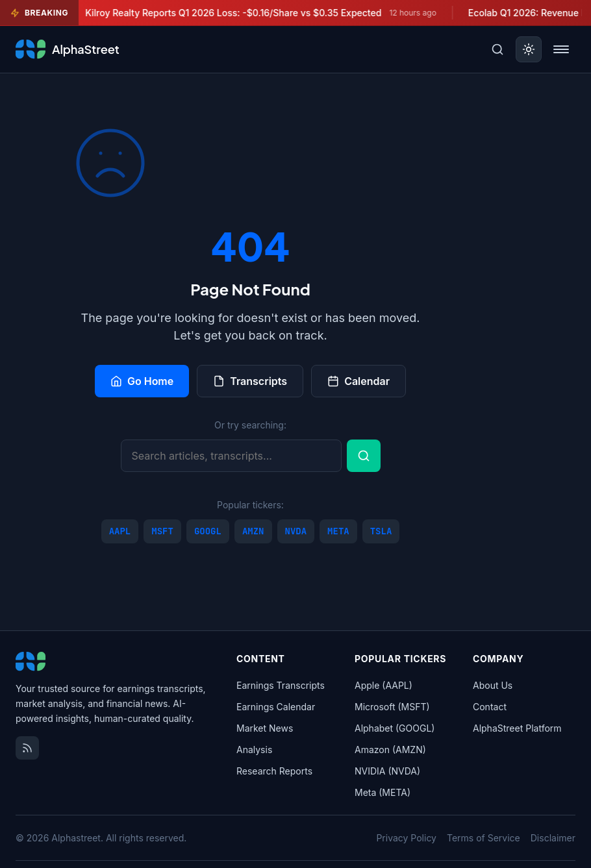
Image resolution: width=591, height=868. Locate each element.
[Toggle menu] (561, 49)
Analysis (254, 750)
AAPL (120, 531)
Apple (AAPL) (384, 685)
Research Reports (274, 771)
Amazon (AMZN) (390, 750)
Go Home (142, 381)
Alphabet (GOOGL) (395, 728)
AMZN (253, 531)
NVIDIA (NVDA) (387, 771)
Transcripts (250, 381)
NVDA (296, 531)
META (338, 531)
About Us (493, 685)
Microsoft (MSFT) (392, 707)
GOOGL (208, 531)
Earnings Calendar (276, 707)
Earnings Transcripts (281, 685)
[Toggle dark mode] (529, 49)
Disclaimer (553, 838)
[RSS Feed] (27, 748)
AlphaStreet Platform (517, 728)
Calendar (358, 381)
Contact (490, 707)
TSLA (381, 531)
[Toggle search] (497, 49)
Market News (265, 728)
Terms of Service (484, 838)
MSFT (162, 531)
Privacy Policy (406, 838)
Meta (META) (383, 792)
